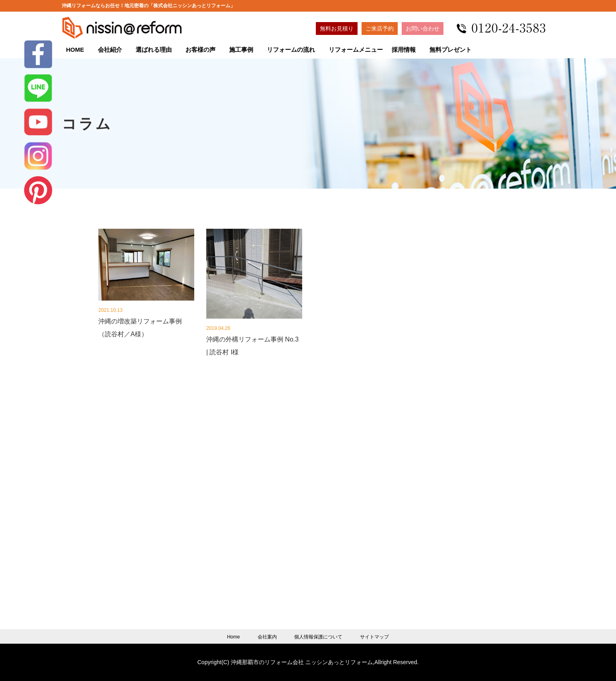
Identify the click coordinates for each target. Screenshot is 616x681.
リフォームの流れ (291, 50)
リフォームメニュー (356, 50)
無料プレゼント (450, 50)
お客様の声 (200, 50)
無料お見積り (337, 28)
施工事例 (241, 50)
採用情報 (404, 50)
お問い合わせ (423, 28)
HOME (75, 50)
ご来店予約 (380, 28)
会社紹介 (110, 50)
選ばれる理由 (154, 50)
